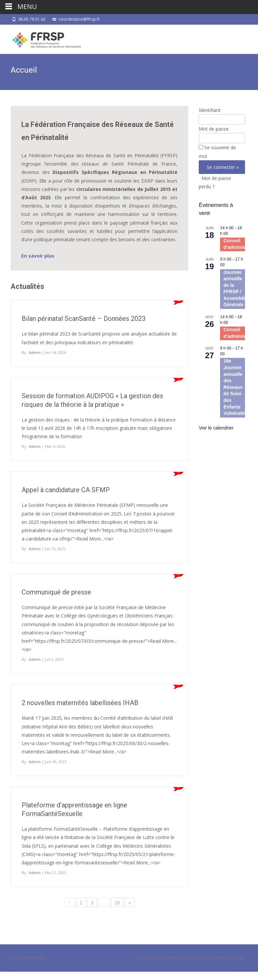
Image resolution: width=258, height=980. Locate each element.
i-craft (205, 958)
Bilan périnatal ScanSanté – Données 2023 (84, 319)
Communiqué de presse (56, 592)
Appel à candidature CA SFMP (66, 490)
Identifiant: (210, 110)
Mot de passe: (214, 129)
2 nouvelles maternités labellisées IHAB (80, 703)
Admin (35, 352)
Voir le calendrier (216, 428)
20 (117, 903)
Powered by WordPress (160, 958)
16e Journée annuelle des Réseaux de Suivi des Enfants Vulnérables (237, 387)
